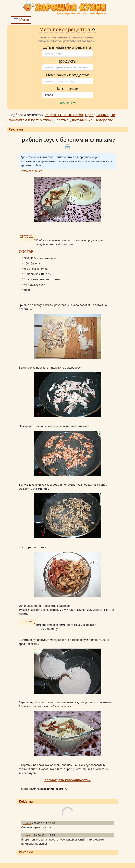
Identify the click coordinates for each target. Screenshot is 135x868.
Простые (61, 120)
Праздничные (97, 115)
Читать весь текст (30, 171)
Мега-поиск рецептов (67, 29)
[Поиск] (68, 53)
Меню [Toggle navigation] (21, 20)
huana (27, 823)
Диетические (82, 120)
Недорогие (104, 120)
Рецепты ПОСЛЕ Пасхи (64, 115)
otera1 (27, 835)
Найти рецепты (67, 103)
